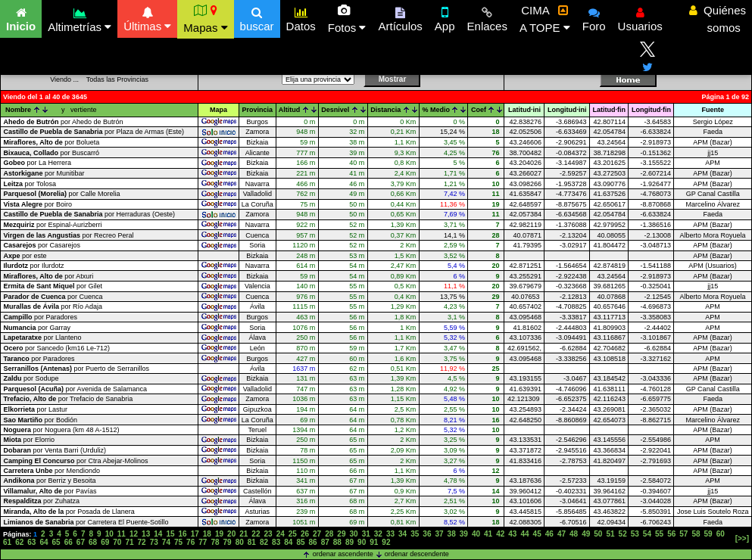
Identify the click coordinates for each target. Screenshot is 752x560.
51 (610, 534)
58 (696, 534)
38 (452, 534)
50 (598, 534)
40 (476, 534)
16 (183, 534)
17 (195, 534)
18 (207, 534)
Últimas (147, 17)
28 (329, 534)
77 (203, 542)
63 (31, 542)
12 (134, 534)
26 (305, 534)
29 (341, 534)
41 (488, 534)
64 (44, 542)
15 (170, 534)
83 (276, 542)
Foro (594, 17)
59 (708, 534)
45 (537, 534)
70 (117, 542)
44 (524, 534)
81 (252, 542)
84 (288, 542)
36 (427, 534)
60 (721, 534)
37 (439, 534)
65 (56, 542)
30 (353, 534)
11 (122, 534)
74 (166, 542)
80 (240, 542)
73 (154, 542)
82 (264, 542)
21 (243, 534)
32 (378, 534)
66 (69, 542)
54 (647, 534)
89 (349, 542)
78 (215, 542)
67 (81, 542)
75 (178, 542)
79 (228, 542)
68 (93, 542)
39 (464, 534)
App (445, 17)
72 (142, 542)
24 (281, 534)
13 (146, 534)
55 (659, 534)
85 (300, 542)
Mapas (205, 19)
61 (7, 542)
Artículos (400, 17)
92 (386, 542)
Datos (301, 17)
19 (219, 534)
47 (562, 534)
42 (500, 534)
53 (635, 534)
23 (268, 534)
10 (109, 534)
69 (105, 542)
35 (415, 534)
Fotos (347, 19)
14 (158, 534)
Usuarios (640, 17)
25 (293, 534)
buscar (257, 17)
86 (313, 542)
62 (19, 542)
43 (512, 534)
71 (129, 542)
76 (190, 542)
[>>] (742, 538)
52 (623, 534)
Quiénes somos (718, 19)
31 (366, 534)
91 (374, 542)
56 (671, 534)
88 (337, 542)
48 (574, 534)
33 (390, 534)
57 (683, 534)
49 (586, 534)
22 (256, 534)
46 (549, 534)
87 (325, 542)
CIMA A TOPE (545, 19)
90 (362, 542)
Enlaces (487, 17)
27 (317, 534)
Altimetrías (80, 18)
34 (403, 534)
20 (231, 534)
